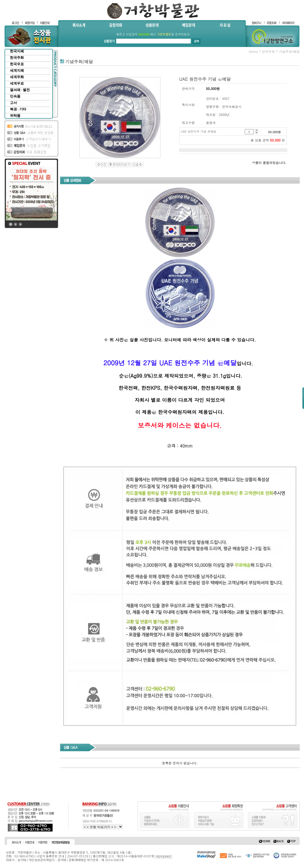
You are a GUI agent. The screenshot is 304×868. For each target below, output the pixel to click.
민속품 (15, 96)
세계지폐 (17, 70)
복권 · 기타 (18, 109)
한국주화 (17, 58)
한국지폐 (17, 51)
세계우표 (17, 83)
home (253, 51)
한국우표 (17, 64)
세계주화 (17, 77)
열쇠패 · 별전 (20, 90)
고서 (13, 103)
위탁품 (15, 116)
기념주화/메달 (289, 51)
